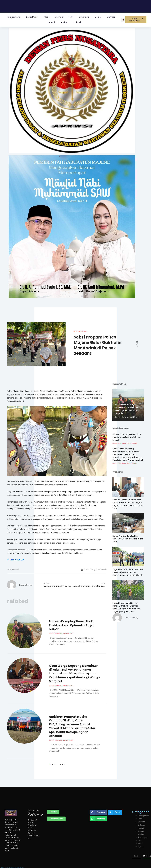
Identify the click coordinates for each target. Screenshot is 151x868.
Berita (98, 17)
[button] (123, 20)
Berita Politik (32, 17)
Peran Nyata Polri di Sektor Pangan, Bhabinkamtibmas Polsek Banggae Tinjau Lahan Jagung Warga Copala (126, 607)
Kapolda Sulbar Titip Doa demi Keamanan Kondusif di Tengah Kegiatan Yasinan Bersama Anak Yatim (128, 504)
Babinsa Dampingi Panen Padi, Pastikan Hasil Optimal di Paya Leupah (71, 626)
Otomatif (51, 22)
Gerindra (59, 17)
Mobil (47, 17)
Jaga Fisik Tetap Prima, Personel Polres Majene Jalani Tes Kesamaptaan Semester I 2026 (128, 572)
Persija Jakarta (14, 17)
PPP (71, 17)
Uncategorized (144, 816)
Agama (141, 847)
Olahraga (111, 17)
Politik (64, 22)
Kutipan (141, 831)
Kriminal (141, 835)
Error (140, 841)
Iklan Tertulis (143, 838)
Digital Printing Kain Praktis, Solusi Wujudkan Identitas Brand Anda (128, 539)
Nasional (77, 22)
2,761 (62, 765)
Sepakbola (84, 17)
